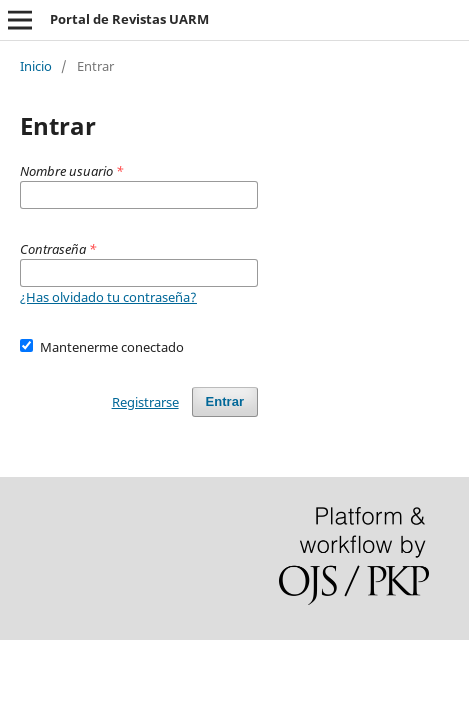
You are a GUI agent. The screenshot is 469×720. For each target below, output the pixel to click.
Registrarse (145, 402)
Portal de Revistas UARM (129, 19)
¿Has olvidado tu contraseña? (108, 297)
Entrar (225, 401)
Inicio (36, 66)
